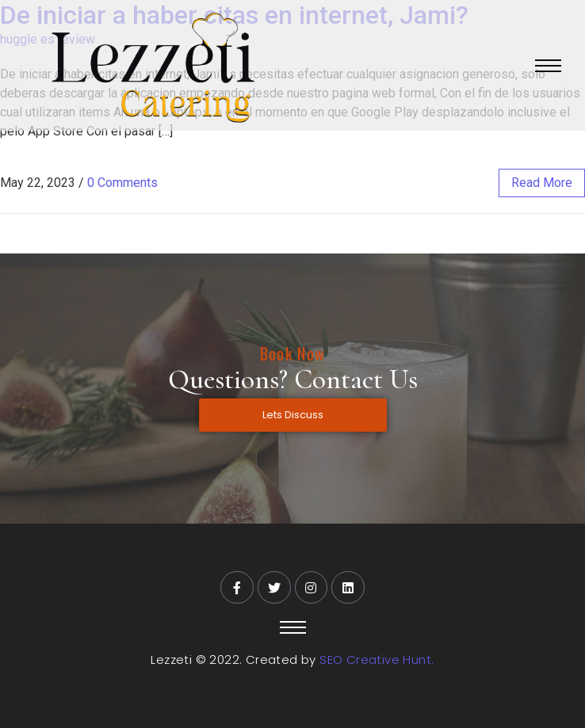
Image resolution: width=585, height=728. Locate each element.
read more (542, 183)
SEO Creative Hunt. (377, 659)
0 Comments (122, 183)
